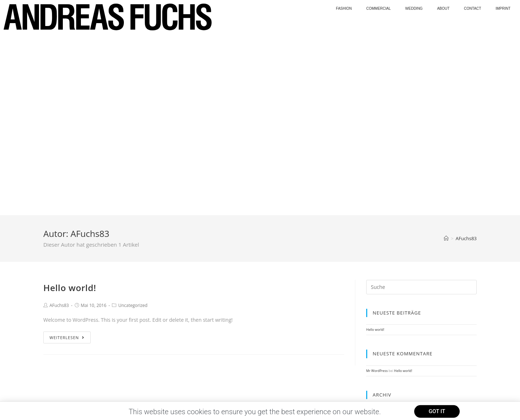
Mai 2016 (373, 231)
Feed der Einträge (380, 316)
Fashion (344, 8)
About (443, 8)
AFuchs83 (59, 124)
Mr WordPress (377, 189)
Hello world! (70, 106)
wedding (414, 8)
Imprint (503, 8)
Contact (473, 8)
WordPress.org (377, 327)
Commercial (378, 8)
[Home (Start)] (446, 57)
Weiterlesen (67, 156)
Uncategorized (133, 124)
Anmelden (374, 310)
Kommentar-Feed (379, 322)
